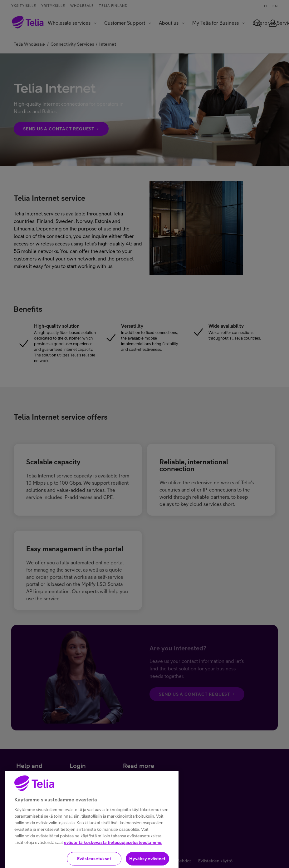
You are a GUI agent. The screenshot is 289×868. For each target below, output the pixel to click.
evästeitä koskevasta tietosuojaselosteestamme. (113, 854)
